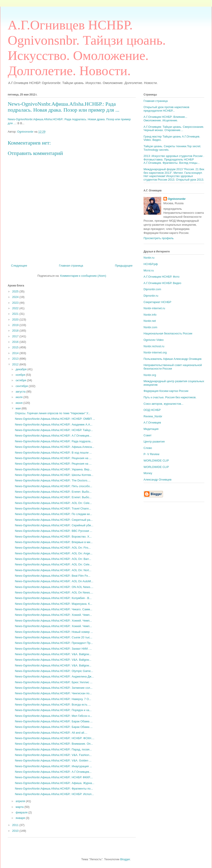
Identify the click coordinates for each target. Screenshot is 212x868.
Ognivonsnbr (177, 199)
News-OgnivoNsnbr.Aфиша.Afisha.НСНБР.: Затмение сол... (54, 688)
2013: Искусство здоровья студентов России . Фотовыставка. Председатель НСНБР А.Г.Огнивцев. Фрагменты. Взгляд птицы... (174, 159)
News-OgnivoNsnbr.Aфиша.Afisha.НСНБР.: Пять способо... (53, 486)
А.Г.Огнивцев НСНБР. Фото (162, 277)
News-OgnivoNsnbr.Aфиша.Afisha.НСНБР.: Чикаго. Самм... (54, 609)
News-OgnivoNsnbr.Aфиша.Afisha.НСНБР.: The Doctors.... (53, 480)
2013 (16, 359)
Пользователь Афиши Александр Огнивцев (172, 359)
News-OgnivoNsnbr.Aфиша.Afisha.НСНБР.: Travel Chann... (53, 508)
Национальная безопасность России (168, 333)
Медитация (151, 429)
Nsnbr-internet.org (155, 352)
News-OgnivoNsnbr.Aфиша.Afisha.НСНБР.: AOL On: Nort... (53, 570)
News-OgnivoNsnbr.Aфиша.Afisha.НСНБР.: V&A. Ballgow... (53, 654)
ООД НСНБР (152, 410)
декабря (22, 369)
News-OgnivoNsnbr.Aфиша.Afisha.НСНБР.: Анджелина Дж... (54, 676)
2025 (16, 291)
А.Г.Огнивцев (152, 423)
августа (21, 392)
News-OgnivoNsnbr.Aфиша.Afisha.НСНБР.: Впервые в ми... (54, 542)
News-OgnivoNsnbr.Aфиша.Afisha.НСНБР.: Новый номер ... (54, 632)
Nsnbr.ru (149, 258)
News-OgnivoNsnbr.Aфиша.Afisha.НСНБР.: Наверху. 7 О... (53, 699)
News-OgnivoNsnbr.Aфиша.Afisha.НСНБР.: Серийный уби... (54, 525)
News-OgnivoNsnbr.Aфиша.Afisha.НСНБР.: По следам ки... (53, 514)
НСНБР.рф (151, 264)
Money (148, 473)
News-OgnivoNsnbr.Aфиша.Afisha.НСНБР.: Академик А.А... (54, 424)
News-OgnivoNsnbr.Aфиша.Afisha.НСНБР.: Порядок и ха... (53, 710)
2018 (16, 331)
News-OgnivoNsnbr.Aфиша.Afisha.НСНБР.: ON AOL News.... (54, 587)
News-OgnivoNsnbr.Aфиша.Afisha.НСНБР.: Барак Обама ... (54, 721)
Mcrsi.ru (149, 270)
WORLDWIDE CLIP (156, 461)
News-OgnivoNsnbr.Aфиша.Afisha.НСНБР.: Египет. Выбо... (53, 492)
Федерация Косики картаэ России (166, 391)
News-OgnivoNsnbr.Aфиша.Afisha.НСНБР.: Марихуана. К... (53, 604)
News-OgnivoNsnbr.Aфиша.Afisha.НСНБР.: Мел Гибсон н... (53, 716)
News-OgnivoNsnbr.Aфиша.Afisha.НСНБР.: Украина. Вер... (53, 469)
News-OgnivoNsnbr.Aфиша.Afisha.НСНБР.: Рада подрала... (54, 441)
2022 (16, 308)
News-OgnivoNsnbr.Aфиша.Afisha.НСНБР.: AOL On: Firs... (53, 548)
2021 (16, 314)
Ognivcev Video (154, 340)
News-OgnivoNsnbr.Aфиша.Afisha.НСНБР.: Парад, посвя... (53, 749)
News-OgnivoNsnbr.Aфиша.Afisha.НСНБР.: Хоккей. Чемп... (53, 615)
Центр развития (154, 442)
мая (19, 408)
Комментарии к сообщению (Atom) (83, 276)
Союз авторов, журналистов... (163, 404)
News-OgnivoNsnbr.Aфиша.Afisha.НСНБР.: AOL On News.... (54, 592)
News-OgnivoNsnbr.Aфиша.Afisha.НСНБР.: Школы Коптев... (54, 475)
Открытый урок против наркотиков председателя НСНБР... (166, 109)
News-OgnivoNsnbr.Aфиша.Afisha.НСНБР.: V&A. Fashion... (53, 755)
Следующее (19, 266)
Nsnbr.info (150, 315)
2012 (16, 364)
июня (20, 403)
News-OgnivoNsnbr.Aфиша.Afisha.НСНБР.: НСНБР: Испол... (54, 794)
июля (20, 397)
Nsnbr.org (150, 375)
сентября (22, 386)
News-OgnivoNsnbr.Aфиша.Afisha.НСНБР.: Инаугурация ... (53, 766)
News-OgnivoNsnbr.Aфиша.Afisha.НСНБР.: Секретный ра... (54, 520)
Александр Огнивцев (157, 480)
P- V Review (151, 454)
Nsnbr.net (150, 321)
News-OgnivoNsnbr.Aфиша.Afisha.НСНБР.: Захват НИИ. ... (53, 649)
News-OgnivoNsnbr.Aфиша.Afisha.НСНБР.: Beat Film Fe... (53, 576)
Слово (148, 448)
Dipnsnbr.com (152, 289)
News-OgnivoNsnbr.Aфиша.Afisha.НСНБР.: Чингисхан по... (53, 693)
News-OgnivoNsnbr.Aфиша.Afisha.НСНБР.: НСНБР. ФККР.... (54, 777)
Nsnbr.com (150, 327)
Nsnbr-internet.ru (154, 308)
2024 (16, 297)
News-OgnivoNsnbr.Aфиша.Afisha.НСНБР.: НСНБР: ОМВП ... (55, 419)
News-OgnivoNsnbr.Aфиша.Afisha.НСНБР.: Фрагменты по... (54, 789)
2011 (16, 825)
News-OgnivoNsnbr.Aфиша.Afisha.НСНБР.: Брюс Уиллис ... (54, 682)
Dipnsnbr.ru (151, 296)
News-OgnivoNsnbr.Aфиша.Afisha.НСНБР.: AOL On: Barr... (53, 559)
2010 (16, 831)
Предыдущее (124, 266)
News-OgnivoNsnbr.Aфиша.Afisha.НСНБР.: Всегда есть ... (53, 705)
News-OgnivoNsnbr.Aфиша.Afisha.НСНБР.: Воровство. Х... (53, 537)
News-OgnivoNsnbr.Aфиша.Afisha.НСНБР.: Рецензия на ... (53, 458)
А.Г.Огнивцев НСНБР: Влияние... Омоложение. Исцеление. (165, 119)
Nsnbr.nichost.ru (154, 346)
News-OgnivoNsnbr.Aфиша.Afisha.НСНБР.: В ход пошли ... (53, 453)
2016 (16, 342)
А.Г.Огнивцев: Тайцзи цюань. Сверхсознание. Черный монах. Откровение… (174, 129)
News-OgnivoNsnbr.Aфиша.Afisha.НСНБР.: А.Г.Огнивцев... (53, 436)
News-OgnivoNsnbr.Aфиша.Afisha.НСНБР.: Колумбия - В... (53, 598)
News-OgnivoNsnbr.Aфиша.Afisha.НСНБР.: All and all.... (51, 733)
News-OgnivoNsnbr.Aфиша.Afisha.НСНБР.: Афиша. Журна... (54, 783)
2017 (16, 336)
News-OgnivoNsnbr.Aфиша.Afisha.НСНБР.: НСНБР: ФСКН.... (55, 738)
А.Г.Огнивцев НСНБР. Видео (162, 283)
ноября (21, 375)
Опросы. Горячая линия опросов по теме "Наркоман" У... (52, 413)
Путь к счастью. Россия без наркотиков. (170, 397)
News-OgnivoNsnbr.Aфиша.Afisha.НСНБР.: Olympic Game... (54, 671)
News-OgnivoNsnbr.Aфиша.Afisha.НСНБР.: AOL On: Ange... (54, 553)
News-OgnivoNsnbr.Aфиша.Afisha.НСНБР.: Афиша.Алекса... (54, 447)
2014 (16, 353)
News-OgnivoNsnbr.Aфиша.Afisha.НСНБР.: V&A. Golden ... (53, 760)
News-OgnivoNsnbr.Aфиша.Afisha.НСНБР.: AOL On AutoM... (54, 581)
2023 (16, 303)
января (21, 818)
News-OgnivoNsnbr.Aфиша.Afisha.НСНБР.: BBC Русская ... (53, 531)
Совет (148, 435)
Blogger (125, 859)
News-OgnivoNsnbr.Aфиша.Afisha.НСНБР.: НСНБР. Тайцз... (54, 430)
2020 (16, 320)
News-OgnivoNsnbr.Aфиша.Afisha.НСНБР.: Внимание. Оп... (54, 744)
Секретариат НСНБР (157, 302)
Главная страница (71, 266)
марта (20, 807)
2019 (16, 325)
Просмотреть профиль (159, 238)
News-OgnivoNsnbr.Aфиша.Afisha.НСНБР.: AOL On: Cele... (53, 503)
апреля (21, 801)
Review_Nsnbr (153, 416)
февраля (22, 812)
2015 (16, 347)
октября (21, 380)
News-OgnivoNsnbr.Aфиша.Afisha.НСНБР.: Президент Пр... (54, 643)
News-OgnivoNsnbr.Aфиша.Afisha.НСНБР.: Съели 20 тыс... (53, 637)
